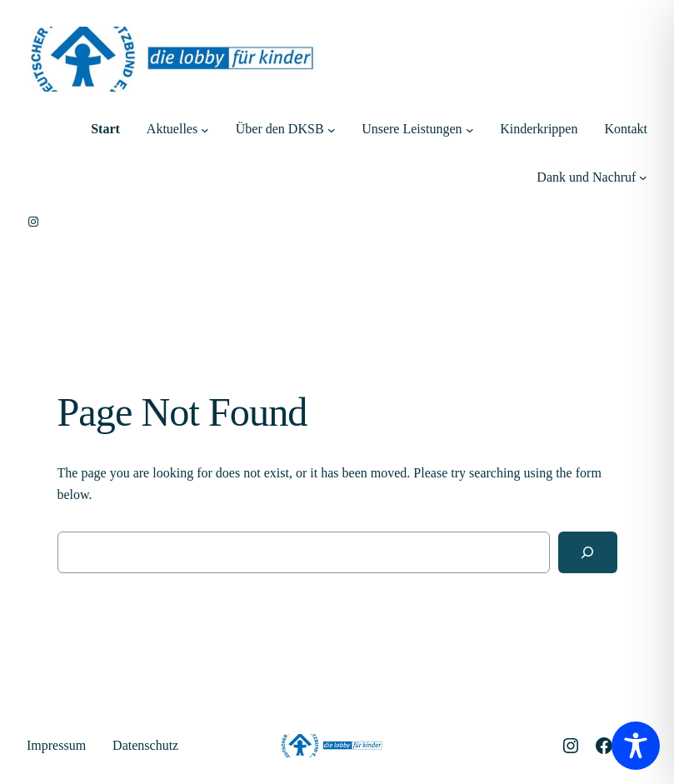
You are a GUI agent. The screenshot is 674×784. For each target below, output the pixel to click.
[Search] (588, 552)
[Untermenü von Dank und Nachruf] (643, 177)
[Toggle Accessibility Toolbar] (636, 746)
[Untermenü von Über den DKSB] (332, 129)
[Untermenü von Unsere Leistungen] (470, 129)
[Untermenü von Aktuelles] (205, 129)
